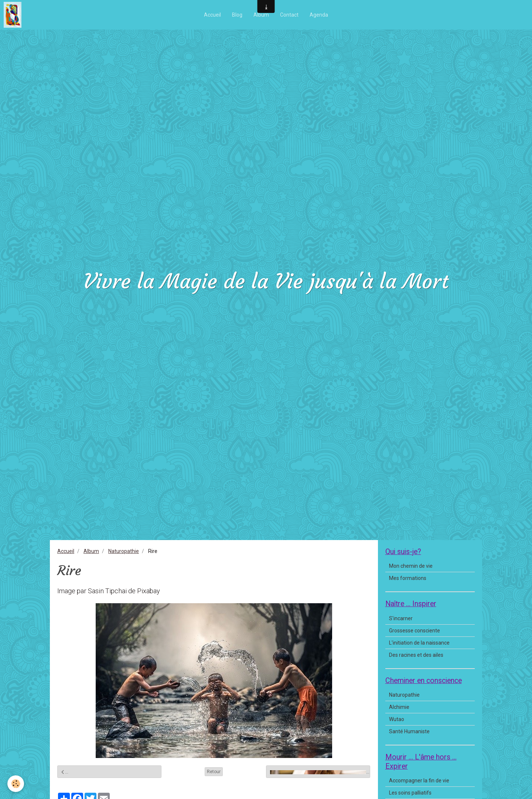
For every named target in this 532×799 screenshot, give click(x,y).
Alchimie (399, 707)
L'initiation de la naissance (419, 643)
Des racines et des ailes (416, 655)
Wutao (397, 719)
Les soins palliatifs (410, 793)
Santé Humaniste (409, 731)
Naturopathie (124, 551)
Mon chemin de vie (411, 566)
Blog (237, 15)
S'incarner (401, 618)
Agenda (319, 15)
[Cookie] (16, 784)
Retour (214, 772)
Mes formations (408, 578)
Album (261, 15)
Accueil (212, 15)
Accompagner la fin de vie (419, 781)
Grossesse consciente (415, 631)
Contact (289, 15)
